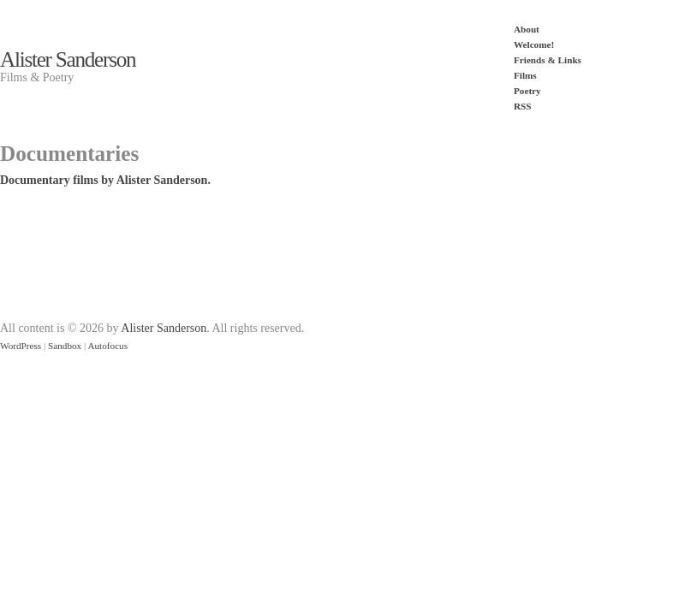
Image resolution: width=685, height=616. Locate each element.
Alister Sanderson (68, 59)
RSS (523, 106)
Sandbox (65, 346)
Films (525, 75)
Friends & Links (548, 60)
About (527, 29)
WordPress (21, 346)
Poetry (527, 91)
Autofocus (107, 346)
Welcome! (534, 44)
